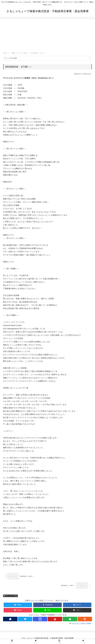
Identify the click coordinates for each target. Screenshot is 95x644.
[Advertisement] (47, 37)
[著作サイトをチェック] (10, 619)
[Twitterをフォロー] (25, 619)
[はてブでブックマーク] (77, 605)
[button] (90, 58)
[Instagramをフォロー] (40, 619)
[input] (47, 58)
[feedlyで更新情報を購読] (70, 619)
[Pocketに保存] (18, 610)
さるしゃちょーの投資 (10, 596)
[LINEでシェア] (47, 610)
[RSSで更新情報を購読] (85, 619)
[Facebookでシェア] (47, 605)
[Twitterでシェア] (18, 605)
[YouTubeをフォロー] (55, 619)
